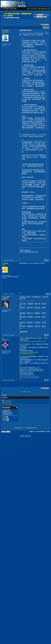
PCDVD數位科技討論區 (9, 9)
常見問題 (34, 9)
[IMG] (3, 419)
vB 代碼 (4, 417)
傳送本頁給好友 (8, 403)
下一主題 (28, 392)
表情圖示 (4, 418)
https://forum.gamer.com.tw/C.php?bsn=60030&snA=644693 (29, 353)
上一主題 (23, 392)
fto (3, 338)
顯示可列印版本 (8, 401)
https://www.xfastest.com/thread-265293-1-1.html (33, 341)
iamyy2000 (6, 297)
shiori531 (5, 31)
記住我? (46, 15)
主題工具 (46, 27)
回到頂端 (48, 432)
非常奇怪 (5, 263)
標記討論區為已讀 (44, 9)
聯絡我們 (31, 432)
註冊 (28, 9)
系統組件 (10, 16)
